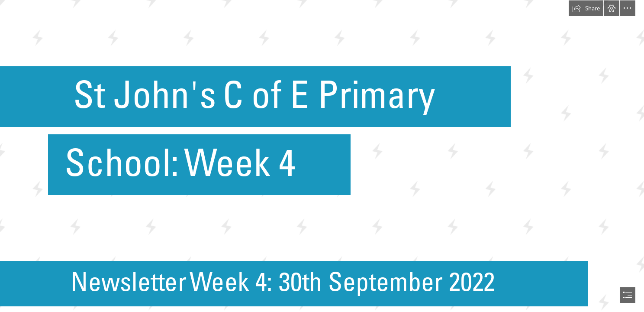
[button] (586, 8)
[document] (322, 156)
